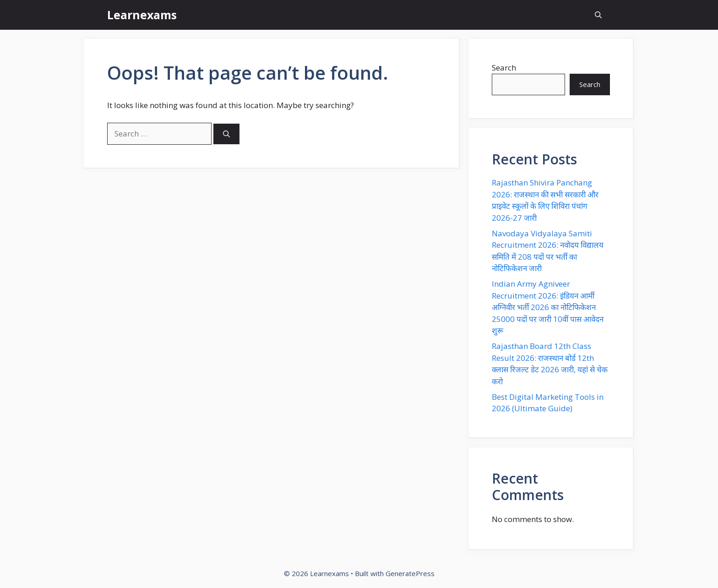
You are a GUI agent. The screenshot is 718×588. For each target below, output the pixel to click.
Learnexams (142, 15)
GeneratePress (410, 573)
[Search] (226, 134)
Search (504, 68)
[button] (598, 15)
